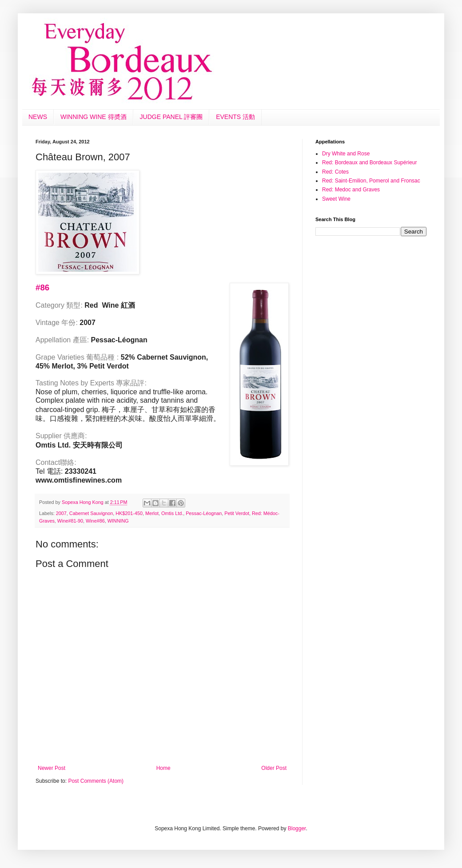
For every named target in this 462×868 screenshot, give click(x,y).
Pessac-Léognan (204, 513)
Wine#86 (95, 521)
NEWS (38, 117)
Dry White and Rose (346, 154)
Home (163, 768)
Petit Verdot (237, 513)
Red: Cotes (335, 172)
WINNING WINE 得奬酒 (94, 117)
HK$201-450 (129, 513)
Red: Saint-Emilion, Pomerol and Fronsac (371, 181)
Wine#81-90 (70, 521)
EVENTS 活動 (235, 117)
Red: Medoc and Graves (351, 190)
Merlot (152, 513)
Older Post (274, 768)
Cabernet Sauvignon (91, 513)
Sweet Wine (336, 199)
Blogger (297, 828)
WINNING (118, 521)
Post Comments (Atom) (96, 781)
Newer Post (52, 768)
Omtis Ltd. (172, 513)
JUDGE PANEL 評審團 (171, 117)
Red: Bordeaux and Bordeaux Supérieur (369, 163)
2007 (61, 513)
